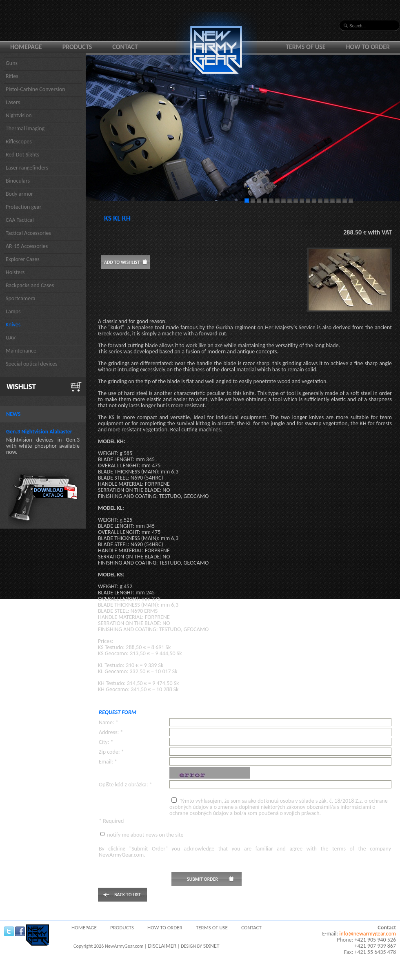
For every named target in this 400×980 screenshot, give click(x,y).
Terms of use (306, 47)
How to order (368, 47)
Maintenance (21, 351)
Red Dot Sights (22, 155)
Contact (125, 47)
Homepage (26, 47)
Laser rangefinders (27, 168)
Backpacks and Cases (30, 285)
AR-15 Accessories (27, 246)
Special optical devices (32, 364)
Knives (13, 325)
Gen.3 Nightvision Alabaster (39, 432)
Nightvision (19, 115)
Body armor (19, 194)
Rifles (12, 76)
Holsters (15, 272)
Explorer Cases (23, 259)
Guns (12, 63)
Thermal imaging (25, 128)
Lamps (13, 311)
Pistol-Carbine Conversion (36, 89)
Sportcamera (21, 298)
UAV (11, 338)
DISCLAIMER (162, 946)
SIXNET (211, 946)
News (13, 414)
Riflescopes (19, 142)
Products (77, 47)
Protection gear (23, 207)
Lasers (13, 102)
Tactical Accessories (28, 233)
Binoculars (18, 181)
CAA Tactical (20, 220)
